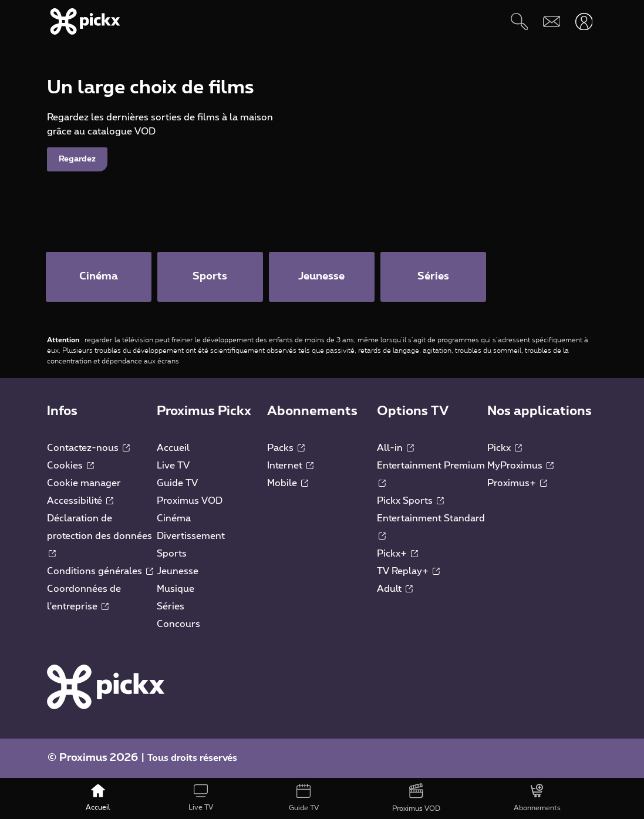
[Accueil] (98, 798)
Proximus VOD (190, 501)
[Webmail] (552, 21)
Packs (286, 448)
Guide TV (177, 483)
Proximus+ (517, 483)
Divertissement (191, 536)
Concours (178, 624)
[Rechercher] (519, 21)
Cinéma (174, 518)
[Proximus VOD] (416, 798)
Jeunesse (178, 571)
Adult (395, 589)
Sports (172, 554)
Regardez (77, 207)
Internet (290, 466)
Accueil (173, 448)
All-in (395, 448)
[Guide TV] (304, 798)
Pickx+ (397, 554)
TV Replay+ (408, 571)
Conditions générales (100, 571)
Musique (176, 589)
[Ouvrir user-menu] (584, 21)
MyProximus (520, 466)
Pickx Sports (410, 501)
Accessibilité (80, 501)
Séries (171, 606)
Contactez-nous (88, 448)
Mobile (288, 483)
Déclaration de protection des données (100, 535)
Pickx (505, 448)
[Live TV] (201, 798)
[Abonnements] (537, 798)
